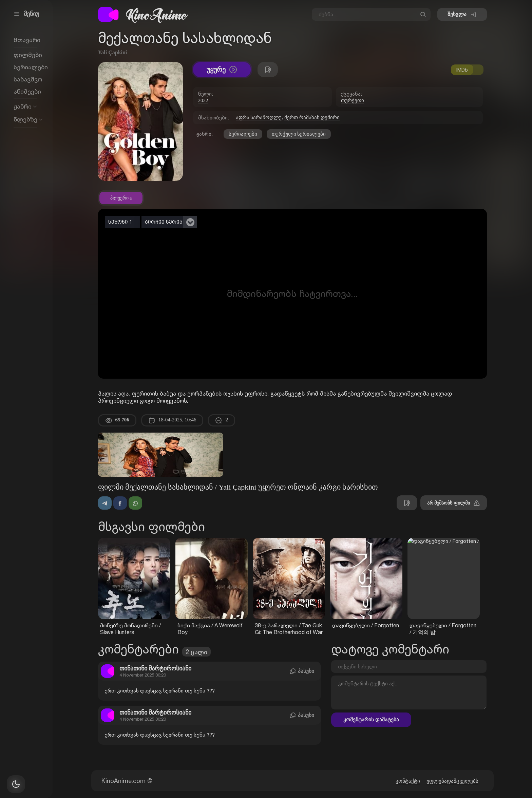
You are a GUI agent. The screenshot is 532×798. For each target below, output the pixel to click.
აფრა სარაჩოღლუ (259, 117)
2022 (203, 100)
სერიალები (243, 134)
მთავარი (27, 40)
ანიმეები (27, 91)
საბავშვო (28, 79)
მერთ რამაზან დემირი (312, 117)
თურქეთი (353, 100)
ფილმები (28, 55)
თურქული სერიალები (299, 134)
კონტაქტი (408, 781)
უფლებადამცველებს (452, 781)
